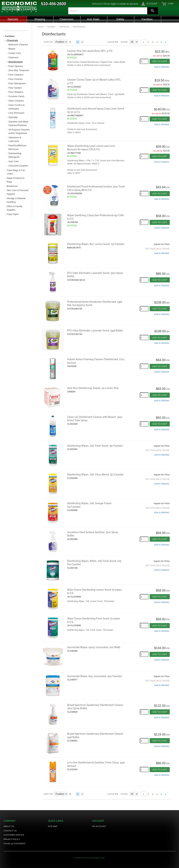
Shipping (40, 19)
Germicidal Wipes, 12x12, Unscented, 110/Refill (94, 647)
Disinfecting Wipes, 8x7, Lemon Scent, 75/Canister (96, 244)
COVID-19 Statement (15, 844)
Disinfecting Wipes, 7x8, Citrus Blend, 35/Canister (95, 475)
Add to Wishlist (162, 67)
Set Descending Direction (71, 42)
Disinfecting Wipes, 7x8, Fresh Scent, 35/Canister (95, 446)
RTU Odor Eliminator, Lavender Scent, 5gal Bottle (95, 331)
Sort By (48, 42)
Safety (120, 19)
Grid (82, 42)
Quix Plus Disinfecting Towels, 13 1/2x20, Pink (93, 388)
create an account (129, 4)
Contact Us (10, 831)
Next (166, 42)
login (113, 4)
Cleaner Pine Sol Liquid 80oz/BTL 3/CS (90, 51)
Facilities (147, 19)
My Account (99, 826)
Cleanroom (66, 19)
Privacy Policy (12, 839)
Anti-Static (93, 19)
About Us (9, 826)
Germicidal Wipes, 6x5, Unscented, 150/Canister (95, 676)
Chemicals (64, 27)
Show (124, 42)
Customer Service (14, 835)
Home (40, 27)
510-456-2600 (54, 4)
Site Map (53, 826)
